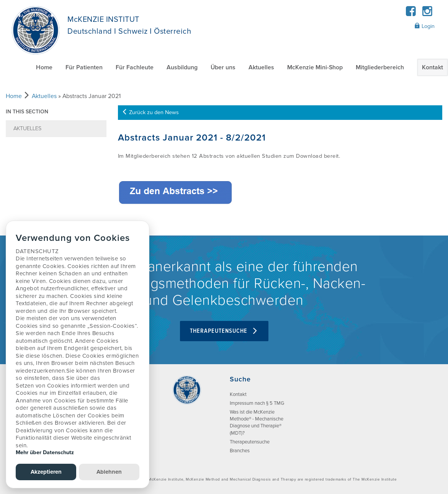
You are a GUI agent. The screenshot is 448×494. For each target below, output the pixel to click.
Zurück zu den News (150, 112)
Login (424, 26)
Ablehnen (109, 472)
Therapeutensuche (224, 331)
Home (44, 67)
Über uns (223, 67)
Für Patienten (84, 67)
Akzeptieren (46, 472)
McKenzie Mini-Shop (315, 67)
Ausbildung (182, 67)
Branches (240, 451)
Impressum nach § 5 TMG (257, 403)
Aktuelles (261, 67)
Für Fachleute (135, 67)
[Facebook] (411, 14)
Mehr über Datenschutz (45, 452)
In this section (27, 112)
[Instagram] (427, 14)
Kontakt (432, 67)
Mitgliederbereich (380, 67)
